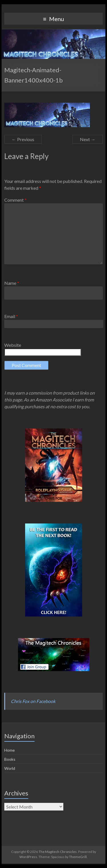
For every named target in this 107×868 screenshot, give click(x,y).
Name (12, 283)
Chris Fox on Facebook (33, 701)
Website (13, 345)
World (10, 768)
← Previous (23, 139)
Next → (88, 139)
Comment (15, 200)
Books (10, 759)
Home (10, 750)
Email (11, 316)
